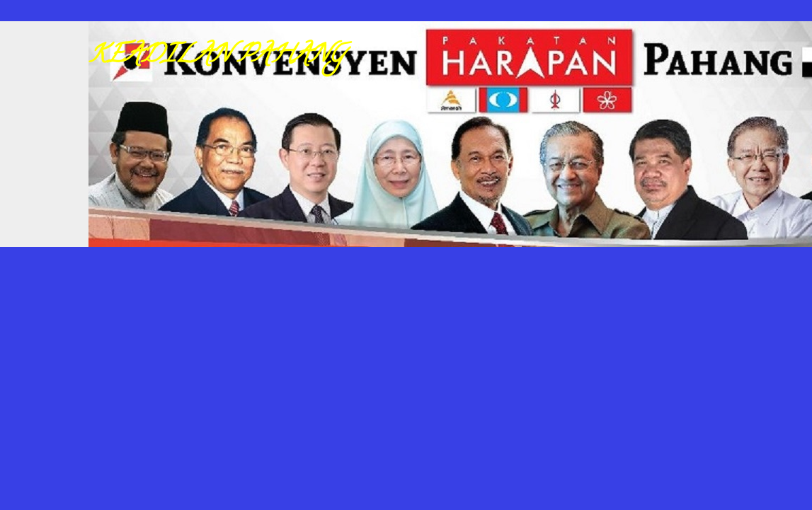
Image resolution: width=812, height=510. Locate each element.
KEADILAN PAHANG (217, 57)
